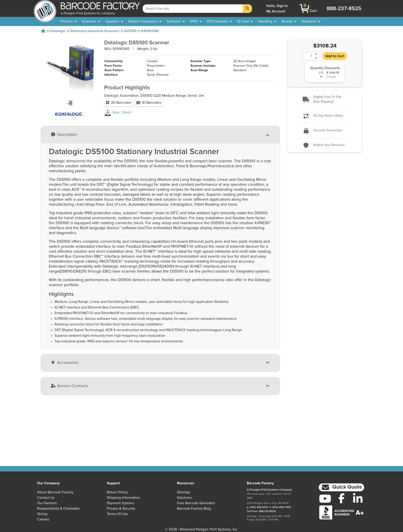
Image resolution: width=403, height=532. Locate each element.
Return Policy (117, 492)
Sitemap (183, 492)
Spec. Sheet (118, 126)
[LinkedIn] (358, 499)
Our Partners (47, 503)
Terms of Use (117, 514)
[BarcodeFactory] (45, 8)
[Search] (247, 9)
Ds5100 (130, 31)
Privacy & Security (121, 508)
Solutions (184, 498)
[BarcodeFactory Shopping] (305, 8)
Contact (331, 77)
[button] (325, 100)
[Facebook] (341, 498)
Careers (43, 519)
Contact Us (46, 498)
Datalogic (58, 31)
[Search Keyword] (193, 9)
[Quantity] (308, 56)
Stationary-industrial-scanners (95, 31)
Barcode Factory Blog (194, 508)
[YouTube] (325, 499)
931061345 (150, 31)
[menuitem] (68, 21)
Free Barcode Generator (196, 503)
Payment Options (120, 503)
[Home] (43, 31)
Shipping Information (123, 498)
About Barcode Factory (55, 492)
